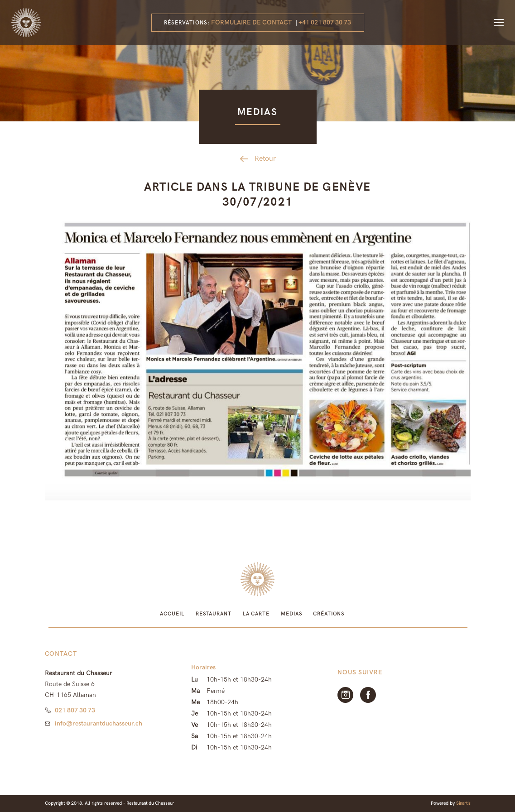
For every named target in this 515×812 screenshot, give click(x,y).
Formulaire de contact (251, 22)
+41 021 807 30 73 (325, 22)
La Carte (256, 614)
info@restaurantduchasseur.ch (99, 723)
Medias (291, 614)
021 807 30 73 (75, 710)
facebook (368, 695)
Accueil (172, 614)
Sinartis (463, 803)
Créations (328, 614)
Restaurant (214, 614)
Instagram (345, 695)
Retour (265, 159)
